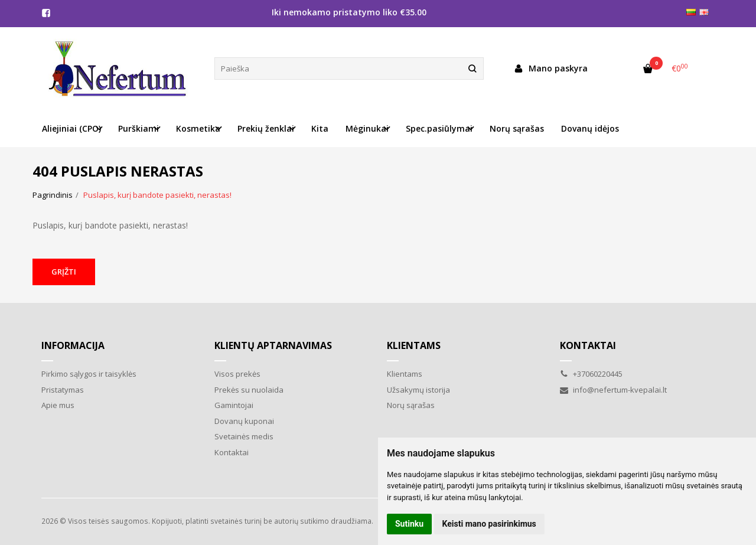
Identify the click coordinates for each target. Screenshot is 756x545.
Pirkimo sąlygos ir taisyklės (89, 374)
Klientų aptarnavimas (273, 345)
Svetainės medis (244, 436)
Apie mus (58, 405)
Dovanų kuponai (244, 421)
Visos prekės (237, 374)
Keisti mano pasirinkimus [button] (489, 524)
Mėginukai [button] (367, 128)
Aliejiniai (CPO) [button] (71, 128)
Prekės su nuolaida (249, 390)
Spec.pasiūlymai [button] (439, 128)
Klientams (414, 345)
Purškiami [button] (139, 128)
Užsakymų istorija (418, 390)
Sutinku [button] (409, 524)
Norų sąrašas (517, 128)
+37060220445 (591, 374)
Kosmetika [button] (198, 128)
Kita (320, 128)
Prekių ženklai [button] (266, 128)
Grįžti (64, 272)
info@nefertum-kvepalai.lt (613, 390)
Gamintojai (234, 405)
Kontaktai (232, 452)
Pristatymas (63, 390)
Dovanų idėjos (590, 128)
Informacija (73, 345)
